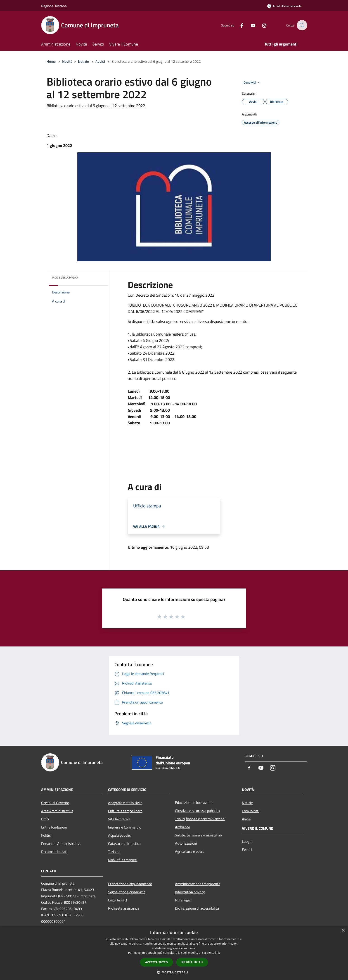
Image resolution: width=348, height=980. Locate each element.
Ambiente (182, 827)
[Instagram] (261, 25)
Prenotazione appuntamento (130, 884)
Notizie (83, 61)
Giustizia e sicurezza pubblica (197, 811)
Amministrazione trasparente (198, 884)
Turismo (114, 852)
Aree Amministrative (57, 811)
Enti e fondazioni (54, 827)
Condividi (253, 83)
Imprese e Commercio (125, 827)
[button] (174, 972)
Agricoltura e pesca (190, 851)
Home (51, 61)
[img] (98, 276)
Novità (67, 61)
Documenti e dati (54, 852)
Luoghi (247, 841)
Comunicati (251, 811)
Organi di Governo (55, 803)
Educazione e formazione (194, 802)
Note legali (183, 900)
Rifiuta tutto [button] (192, 962)
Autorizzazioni (186, 843)
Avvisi (100, 61)
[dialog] (174, 953)
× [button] (343, 931)
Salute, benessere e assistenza (199, 835)
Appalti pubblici (120, 835)
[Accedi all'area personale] (284, 6)
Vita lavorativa (119, 819)
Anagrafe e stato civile (125, 803)
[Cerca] (302, 25)
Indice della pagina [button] (65, 277)
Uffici (45, 819)
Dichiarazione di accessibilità (197, 908)
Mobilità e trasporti (123, 860)
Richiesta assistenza (124, 908)
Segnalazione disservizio (127, 892)
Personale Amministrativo (61, 843)
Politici (46, 835)
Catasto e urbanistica (124, 843)
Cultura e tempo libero (125, 811)
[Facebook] (239, 25)
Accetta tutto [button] (156, 962)
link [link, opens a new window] (217, 953)
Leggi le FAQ (118, 900)
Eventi (247, 850)
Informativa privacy (190, 892)
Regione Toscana (54, 6)
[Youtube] (250, 25)
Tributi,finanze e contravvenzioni (200, 819)
